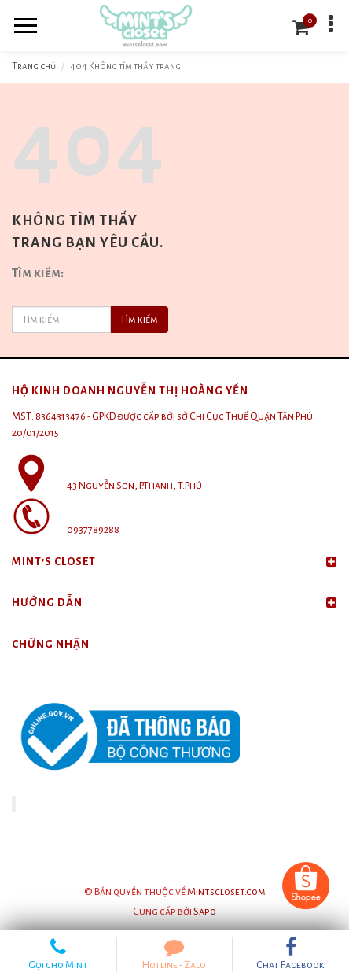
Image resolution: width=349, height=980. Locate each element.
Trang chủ (34, 67)
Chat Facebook (291, 954)
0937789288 (93, 530)
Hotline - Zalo (174, 954)
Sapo (205, 912)
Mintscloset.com (226, 892)
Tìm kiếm (139, 320)
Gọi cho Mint (58, 954)
